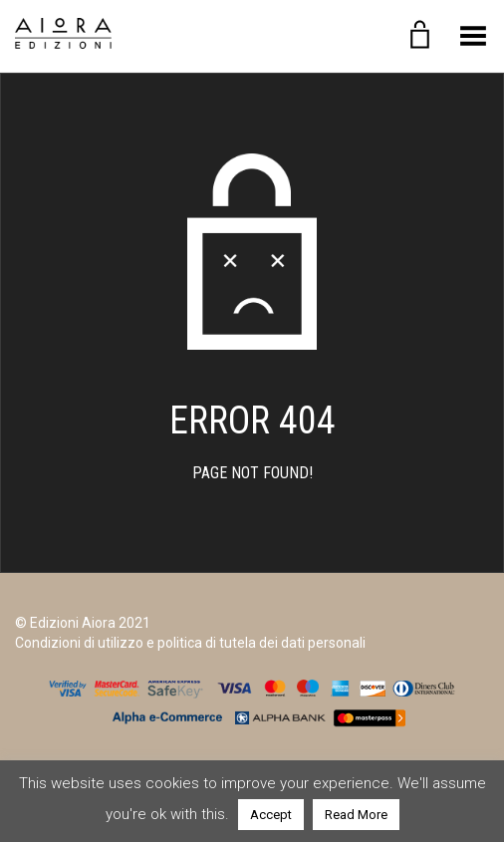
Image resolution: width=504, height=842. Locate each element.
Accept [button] (271, 815)
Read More (356, 815)
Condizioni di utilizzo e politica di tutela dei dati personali (190, 643)
